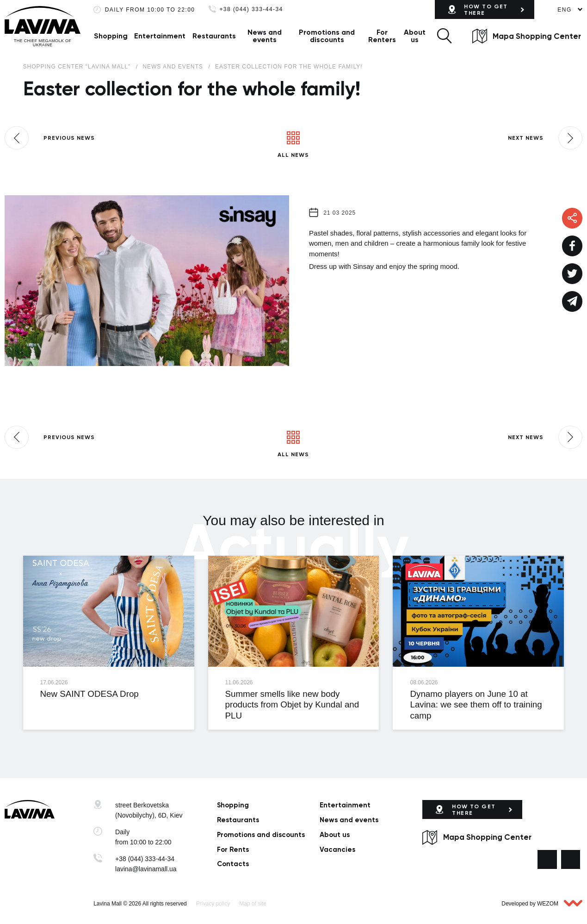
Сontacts (233, 864)
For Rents (233, 850)
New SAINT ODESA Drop (90, 694)
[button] (444, 36)
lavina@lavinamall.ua (146, 869)
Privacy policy (213, 904)
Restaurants (214, 36)
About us (415, 36)
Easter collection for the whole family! (289, 67)
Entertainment (160, 36)
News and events (265, 36)
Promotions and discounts (327, 36)
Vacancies (337, 850)
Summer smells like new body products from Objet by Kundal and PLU (292, 705)
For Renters (382, 36)
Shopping (111, 36)
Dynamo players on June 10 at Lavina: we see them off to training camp (476, 705)
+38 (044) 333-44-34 (251, 9)
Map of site (253, 904)
